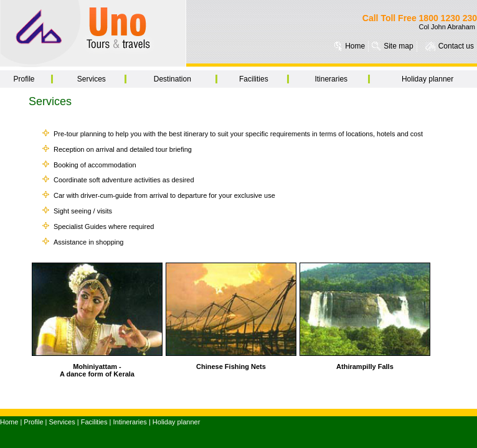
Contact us (456, 46)
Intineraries (130, 422)
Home (355, 46)
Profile (24, 79)
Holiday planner (427, 79)
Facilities (254, 79)
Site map (398, 46)
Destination (172, 79)
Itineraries (331, 79)
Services (92, 79)
